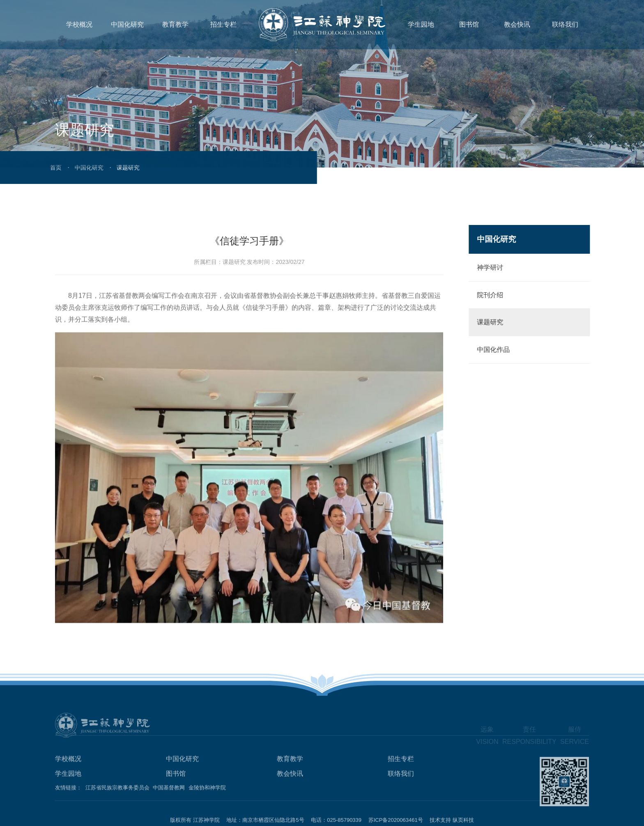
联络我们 (565, 24)
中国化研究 (127, 24)
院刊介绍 (494, 295)
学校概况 (79, 24)
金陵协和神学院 (207, 790)
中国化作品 (498, 350)
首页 (32, 167)
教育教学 (175, 24)
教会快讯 (517, 24)
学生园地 (421, 24)
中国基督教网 (169, 790)
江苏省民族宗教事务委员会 (117, 790)
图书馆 (469, 24)
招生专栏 (223, 24)
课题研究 (494, 322)
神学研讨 (494, 267)
